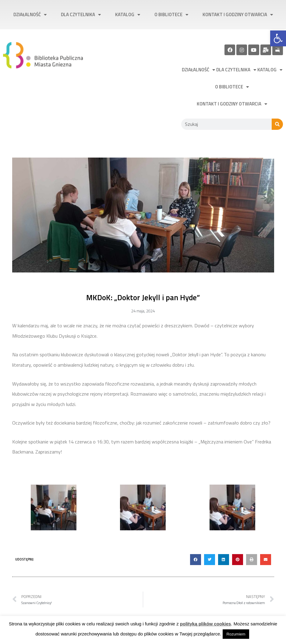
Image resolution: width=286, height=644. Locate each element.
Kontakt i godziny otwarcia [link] (238, 15)
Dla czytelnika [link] (81, 15)
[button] (196, 560)
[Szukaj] (277, 124)
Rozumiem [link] (236, 634)
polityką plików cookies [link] (206, 624)
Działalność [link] (30, 15)
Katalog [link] (128, 15)
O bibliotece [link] (171, 15)
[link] (278, 38)
